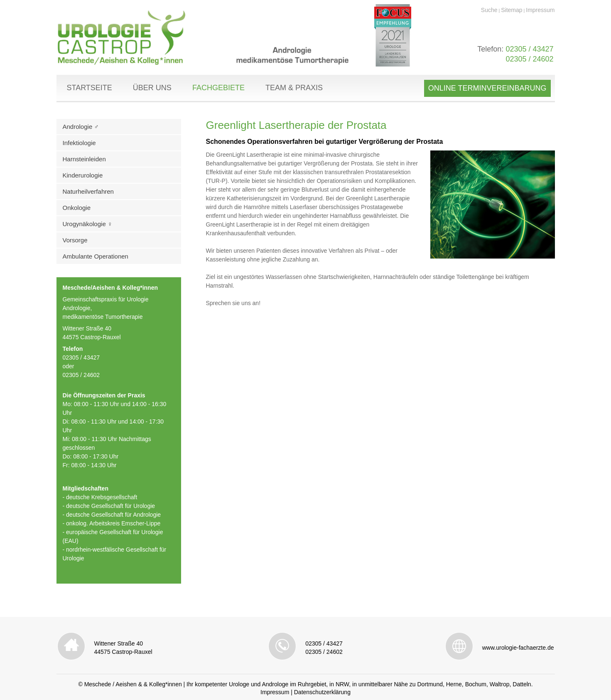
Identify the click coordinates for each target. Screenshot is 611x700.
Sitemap (512, 10)
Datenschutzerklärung (322, 692)
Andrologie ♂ (81, 127)
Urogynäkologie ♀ (88, 224)
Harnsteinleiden (84, 159)
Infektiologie (79, 143)
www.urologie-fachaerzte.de (518, 648)
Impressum (540, 10)
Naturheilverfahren (88, 191)
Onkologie (77, 208)
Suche (489, 10)
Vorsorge (75, 240)
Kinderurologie (83, 175)
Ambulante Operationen (96, 256)
